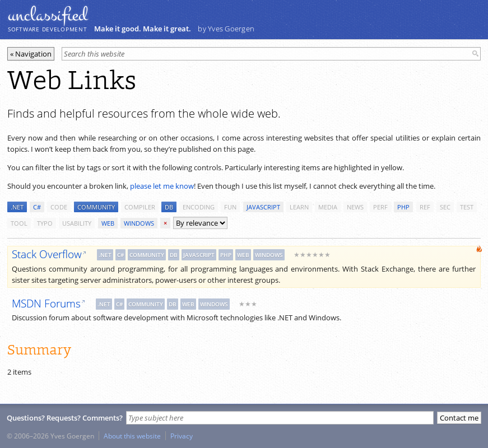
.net (17, 207)
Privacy (182, 436)
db (169, 207)
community (96, 207)
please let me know (162, 186)
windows (139, 223)
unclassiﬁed (48, 15)
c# (37, 207)
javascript (263, 207)
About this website (132, 436)
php (403, 207)
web (108, 223)
